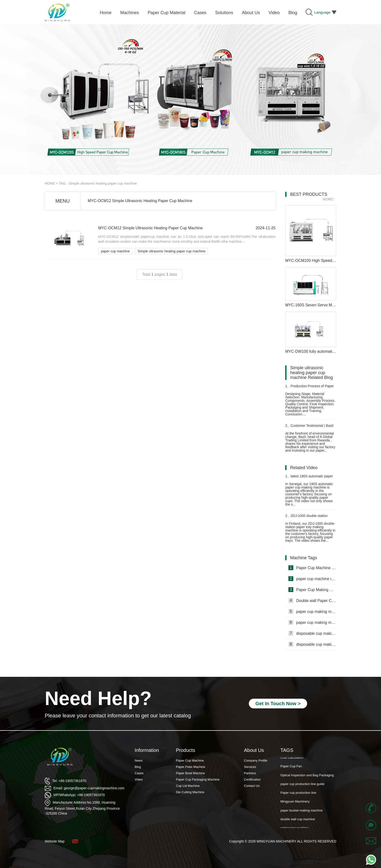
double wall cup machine (298, 821)
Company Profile (256, 761)
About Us (254, 750)
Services (250, 767)
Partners (250, 773)
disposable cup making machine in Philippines (312, 633)
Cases (139, 773)
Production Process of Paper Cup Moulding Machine (310, 388)
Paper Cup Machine (190, 761)
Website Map (55, 841)
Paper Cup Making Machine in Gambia (312, 590)
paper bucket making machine (301, 812)
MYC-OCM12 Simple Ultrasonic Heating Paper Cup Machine (140, 201)
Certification (252, 779)
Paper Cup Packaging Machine (198, 779)
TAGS (287, 750)
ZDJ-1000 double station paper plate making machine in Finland (308, 518)
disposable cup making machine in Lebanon (312, 644)
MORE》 (329, 199)
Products (186, 750)
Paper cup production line (298, 795)
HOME (50, 183)
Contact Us (252, 786)
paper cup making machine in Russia (312, 622)
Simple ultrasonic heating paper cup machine (171, 251)
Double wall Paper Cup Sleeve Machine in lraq (312, 601)
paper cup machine (115, 251)
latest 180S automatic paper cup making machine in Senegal (309, 478)
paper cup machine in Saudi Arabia (312, 579)
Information (147, 750)
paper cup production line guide (302, 786)
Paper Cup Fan (291, 768)
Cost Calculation (292, 759)
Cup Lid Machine (188, 786)
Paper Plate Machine (191, 767)
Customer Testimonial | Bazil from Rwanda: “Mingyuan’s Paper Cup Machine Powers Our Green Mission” (311, 428)
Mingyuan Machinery (295, 803)
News (139, 761)
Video (139, 779)
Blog (138, 767)
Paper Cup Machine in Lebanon (312, 568)
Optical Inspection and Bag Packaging (307, 777)
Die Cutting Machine (190, 792)
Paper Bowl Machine (190, 773)
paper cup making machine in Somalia (312, 611)
